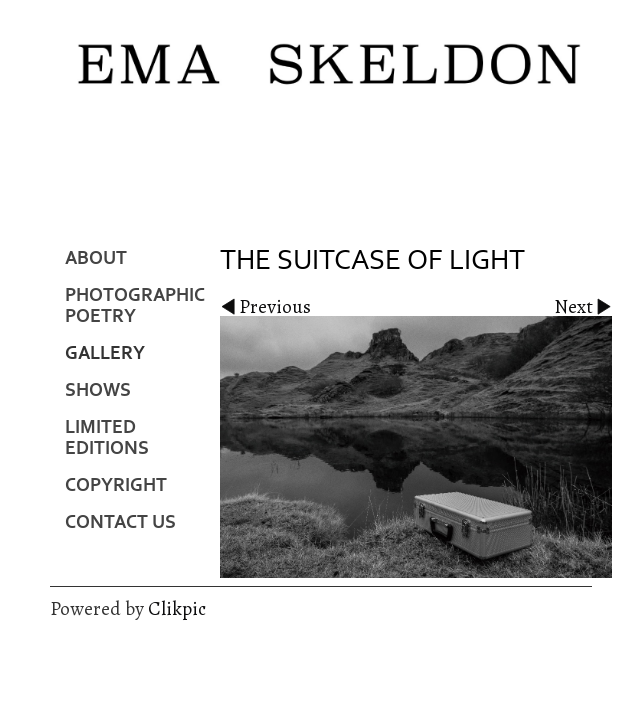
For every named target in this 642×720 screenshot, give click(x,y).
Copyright (116, 485)
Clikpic (177, 608)
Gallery (105, 353)
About (96, 258)
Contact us (120, 522)
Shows (98, 390)
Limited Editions (107, 438)
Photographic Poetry (135, 306)
